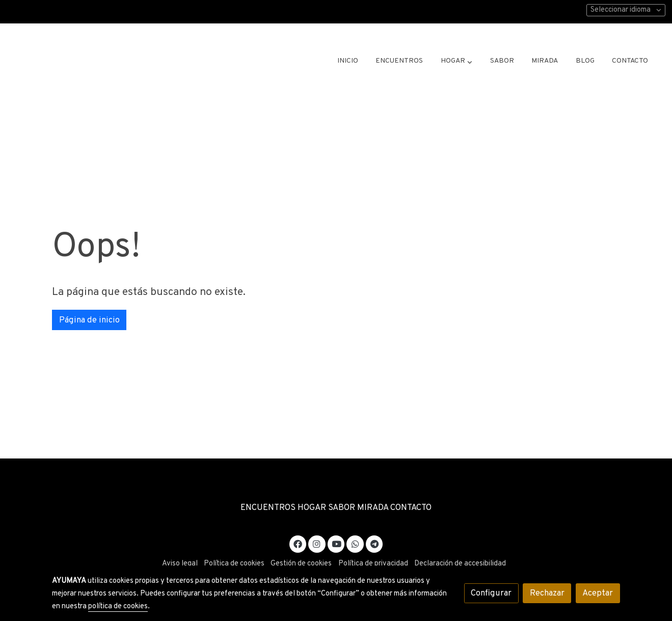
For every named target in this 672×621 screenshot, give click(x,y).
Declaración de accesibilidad (460, 564)
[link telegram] (374, 543)
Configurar (491, 593)
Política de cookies (234, 564)
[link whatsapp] (355, 543)
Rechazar (547, 593)
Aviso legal (180, 564)
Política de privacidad (373, 564)
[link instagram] (317, 543)
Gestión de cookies (301, 564)
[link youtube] (337, 543)
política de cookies (118, 606)
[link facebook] (298, 543)
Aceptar (598, 593)
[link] (100, 61)
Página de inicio (89, 320)
